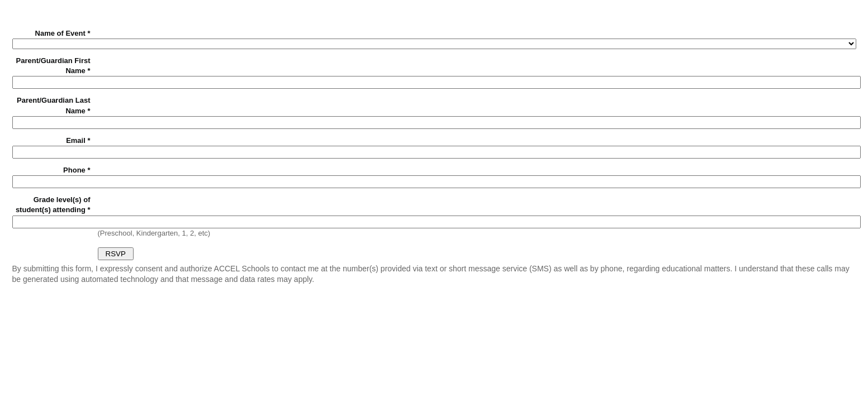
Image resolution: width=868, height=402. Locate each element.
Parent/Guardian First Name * (53, 66)
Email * (78, 140)
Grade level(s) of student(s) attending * (53, 205)
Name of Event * (63, 33)
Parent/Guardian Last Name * (53, 105)
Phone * (77, 170)
